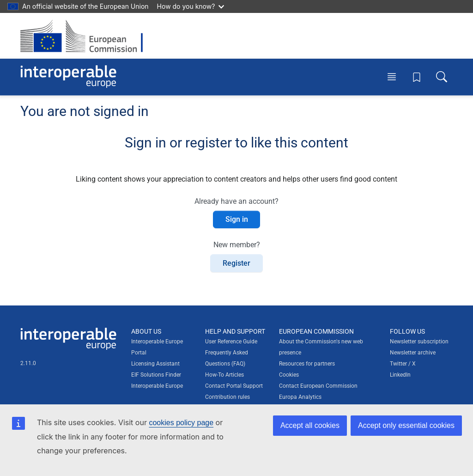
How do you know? (191, 6)
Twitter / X (403, 364)
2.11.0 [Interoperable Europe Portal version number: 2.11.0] (28, 363)
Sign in (237, 219)
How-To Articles (224, 375)
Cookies (289, 375)
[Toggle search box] (442, 77)
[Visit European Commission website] (86, 36)
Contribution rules (227, 397)
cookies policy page (181, 423)
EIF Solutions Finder (156, 375)
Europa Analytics (300, 397)
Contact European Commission (318, 386)
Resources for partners (307, 364)
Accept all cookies (310, 425)
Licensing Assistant (155, 364)
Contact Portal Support (234, 386)
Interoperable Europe (157, 386)
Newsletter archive (413, 353)
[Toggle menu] (392, 77)
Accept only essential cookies (406, 425)
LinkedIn (400, 375)
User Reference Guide (231, 342)
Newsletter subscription (419, 342)
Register (236, 263)
